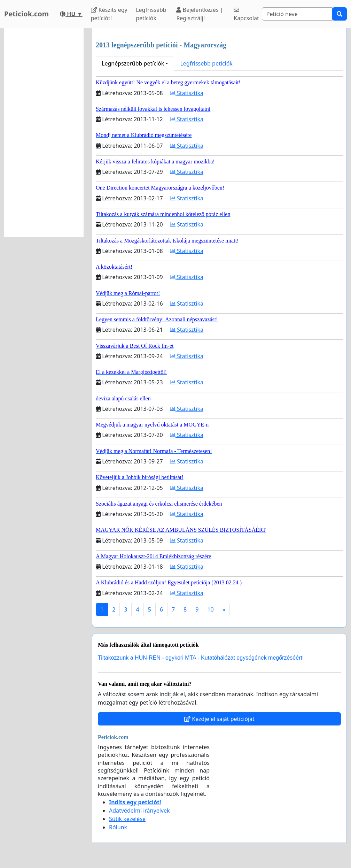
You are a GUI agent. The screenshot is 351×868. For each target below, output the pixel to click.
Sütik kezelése (127, 819)
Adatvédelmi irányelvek (139, 811)
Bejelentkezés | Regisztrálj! (200, 14)
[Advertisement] (44, 133)
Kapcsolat (246, 14)
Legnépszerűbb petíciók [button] (133, 63)
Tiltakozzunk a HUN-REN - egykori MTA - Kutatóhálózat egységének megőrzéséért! (201, 658)
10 (210, 609)
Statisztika (187, 93)
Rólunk (118, 827)
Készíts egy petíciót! (109, 14)
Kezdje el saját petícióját (219, 719)
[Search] (297, 14)
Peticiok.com (26, 14)
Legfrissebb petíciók (151, 14)
